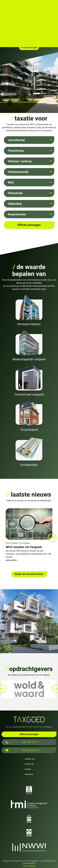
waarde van (29, 759)
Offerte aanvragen (29, 734)
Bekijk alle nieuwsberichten (29, 574)
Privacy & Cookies (29, 866)
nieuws (27, 769)
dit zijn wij (29, 764)
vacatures (28, 774)
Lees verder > (12, 560)
